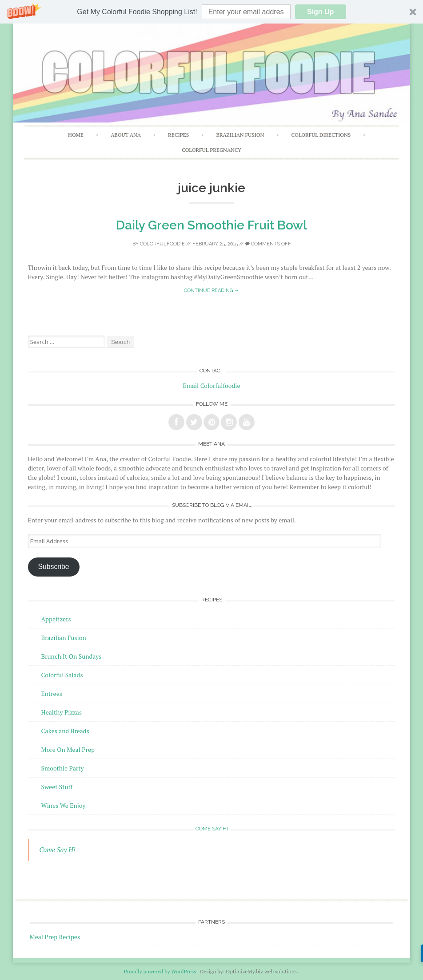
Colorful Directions (321, 135)
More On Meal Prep (68, 749)
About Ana (126, 135)
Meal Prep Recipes (55, 937)
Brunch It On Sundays (72, 656)
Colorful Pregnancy (211, 150)
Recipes (178, 135)
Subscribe (54, 567)
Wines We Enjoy (64, 805)
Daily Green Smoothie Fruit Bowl (211, 225)
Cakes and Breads (65, 731)
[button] (211, 12)
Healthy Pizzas (62, 712)
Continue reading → (211, 290)
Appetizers (56, 619)
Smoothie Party (63, 768)
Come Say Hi (212, 829)
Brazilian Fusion (240, 135)
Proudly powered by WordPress (160, 971)
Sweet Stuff (57, 787)
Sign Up (320, 12)
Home (76, 135)
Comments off (268, 244)
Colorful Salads (62, 675)
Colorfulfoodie (162, 244)
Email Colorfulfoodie (212, 385)
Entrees (52, 694)
